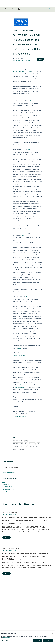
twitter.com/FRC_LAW (19, 355)
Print (4, 482)
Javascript (5, 491)
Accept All (37, 642)
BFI (23, 235)
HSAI (27, 297)
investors (32, 446)
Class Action (22, 449)
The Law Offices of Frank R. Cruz (21, 60)
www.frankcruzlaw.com (20, 387)
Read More (6, 538)
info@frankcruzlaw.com (24, 385)
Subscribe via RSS (7, 487)
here (17, 145)
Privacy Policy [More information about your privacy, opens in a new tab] (6, 638)
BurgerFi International (18, 443)
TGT (29, 150)
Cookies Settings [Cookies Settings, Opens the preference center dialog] (6, 642)
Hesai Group (32, 443)
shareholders (24, 446)
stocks (15, 449)
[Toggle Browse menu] (49, 9)
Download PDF (6, 484)
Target (38, 446)
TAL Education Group (18, 441)
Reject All (48, 642)
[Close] (53, 634)
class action (16, 446)
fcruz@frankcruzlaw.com (19, 96)
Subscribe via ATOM (8, 489)
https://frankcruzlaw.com (9, 472)
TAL (30, 101)
